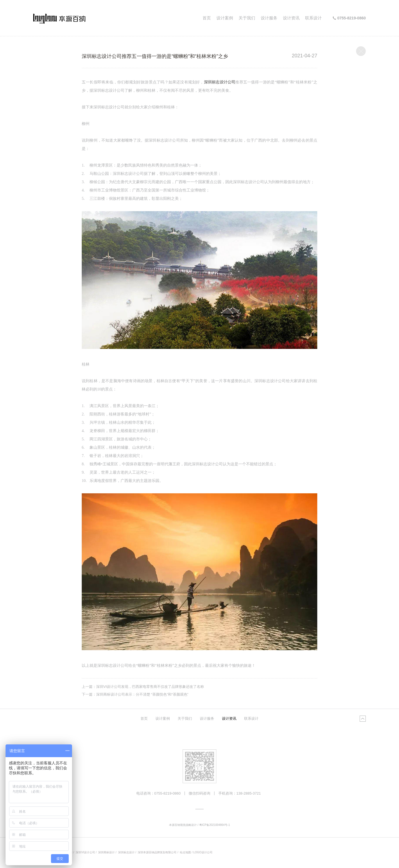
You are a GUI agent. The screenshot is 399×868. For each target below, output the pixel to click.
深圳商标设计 (106, 852)
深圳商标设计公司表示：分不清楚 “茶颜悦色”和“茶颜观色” (142, 694)
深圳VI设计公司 (85, 852)
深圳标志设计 (126, 852)
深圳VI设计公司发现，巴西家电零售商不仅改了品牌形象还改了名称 (150, 687)
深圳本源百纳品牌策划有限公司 (157, 852)
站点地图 (185, 852)
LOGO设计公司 (203, 852)
